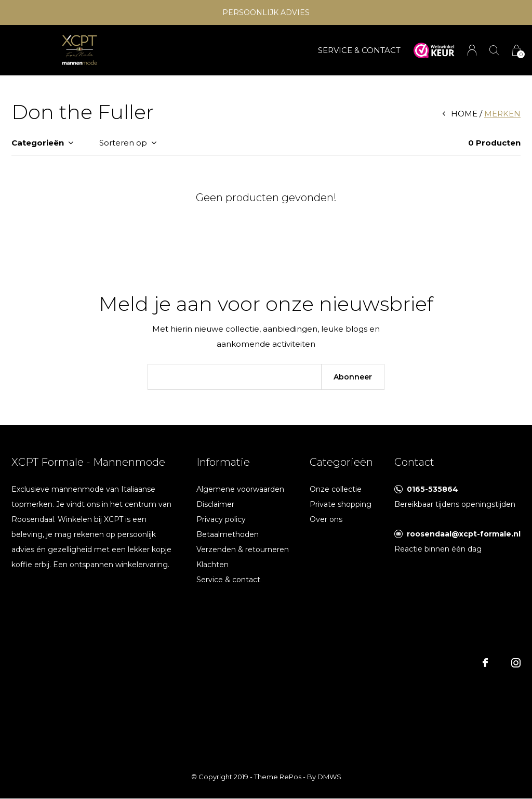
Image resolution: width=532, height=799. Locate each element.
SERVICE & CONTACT (359, 50)
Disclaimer (215, 504)
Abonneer (353, 377)
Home (464, 114)
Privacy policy (221, 519)
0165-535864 (433, 489)
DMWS (329, 777)
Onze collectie (336, 489)
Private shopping (341, 504)
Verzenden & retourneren (243, 549)
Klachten (212, 565)
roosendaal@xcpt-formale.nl (464, 534)
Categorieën (38, 143)
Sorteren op (123, 143)
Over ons (326, 519)
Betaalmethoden (228, 534)
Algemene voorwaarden (240, 489)
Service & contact (228, 580)
